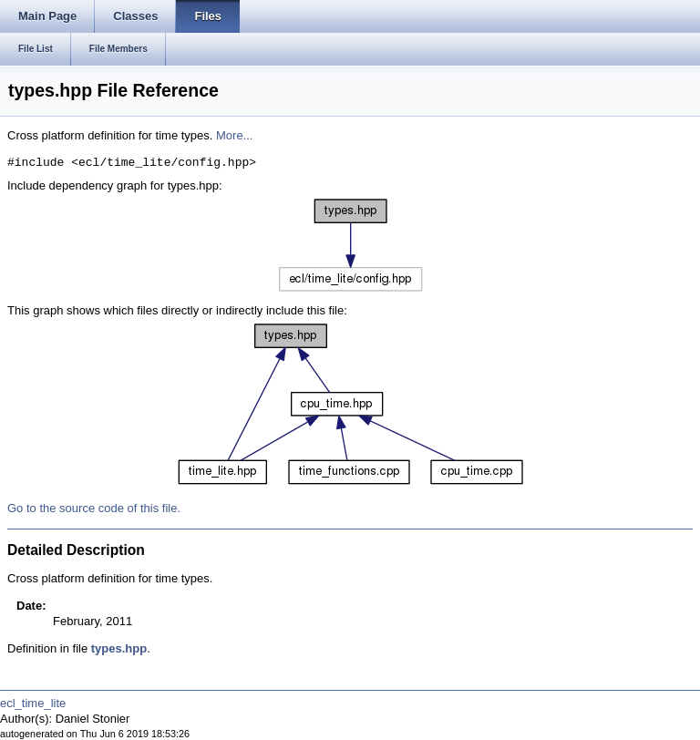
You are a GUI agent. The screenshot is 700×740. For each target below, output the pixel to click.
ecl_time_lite (33, 703)
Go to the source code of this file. (94, 508)
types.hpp (119, 648)
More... (234, 135)
